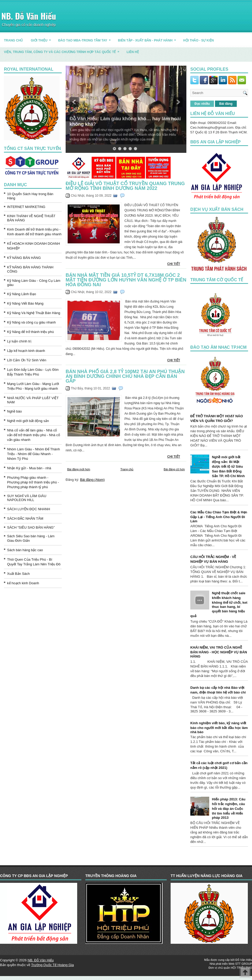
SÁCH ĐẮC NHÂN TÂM (25, 518)
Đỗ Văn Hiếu (244, 960)
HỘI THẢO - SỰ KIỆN (198, 40)
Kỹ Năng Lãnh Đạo (22, 294)
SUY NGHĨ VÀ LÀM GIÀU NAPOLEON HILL (27, 498)
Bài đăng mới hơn (79, 469)
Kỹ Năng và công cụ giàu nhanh (31, 322)
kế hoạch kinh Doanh (23, 583)
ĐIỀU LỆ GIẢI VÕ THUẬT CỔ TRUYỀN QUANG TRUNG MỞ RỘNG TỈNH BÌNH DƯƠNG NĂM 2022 (125, 186)
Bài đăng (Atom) (92, 480)
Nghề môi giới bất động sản (28, 421)
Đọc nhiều (202, 104)
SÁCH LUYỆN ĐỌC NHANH (29, 509)
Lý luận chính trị (19, 341)
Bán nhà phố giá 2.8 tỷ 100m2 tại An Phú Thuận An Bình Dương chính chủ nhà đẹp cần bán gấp (125, 376)
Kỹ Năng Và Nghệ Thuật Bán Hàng (34, 313)
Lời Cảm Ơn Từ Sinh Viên (27, 360)
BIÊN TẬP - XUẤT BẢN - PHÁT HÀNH (149, 38)
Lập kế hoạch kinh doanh (26, 351)
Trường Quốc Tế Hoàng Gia (52, 965)
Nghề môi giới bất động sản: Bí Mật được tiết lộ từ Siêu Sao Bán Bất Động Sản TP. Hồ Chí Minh (228, 466)
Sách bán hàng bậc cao (25, 550)
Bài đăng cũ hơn (174, 469)
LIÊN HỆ (133, 52)
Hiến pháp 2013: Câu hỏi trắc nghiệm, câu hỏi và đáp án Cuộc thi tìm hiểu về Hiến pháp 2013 (229, 808)
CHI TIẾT (174, 264)
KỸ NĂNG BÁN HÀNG (24, 258)
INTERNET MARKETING (26, 207)
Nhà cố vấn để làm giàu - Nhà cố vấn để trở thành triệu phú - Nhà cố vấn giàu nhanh (34, 435)
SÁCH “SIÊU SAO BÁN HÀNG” (31, 527)
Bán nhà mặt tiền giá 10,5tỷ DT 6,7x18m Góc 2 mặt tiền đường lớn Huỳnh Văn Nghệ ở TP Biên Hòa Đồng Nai (126, 280)
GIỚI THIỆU (42, 38)
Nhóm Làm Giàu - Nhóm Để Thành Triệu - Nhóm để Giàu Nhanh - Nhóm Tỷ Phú (33, 454)
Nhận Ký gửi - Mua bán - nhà (29, 468)
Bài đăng (226, 104)
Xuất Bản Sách (18, 574)
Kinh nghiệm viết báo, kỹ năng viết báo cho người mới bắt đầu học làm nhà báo (219, 728)
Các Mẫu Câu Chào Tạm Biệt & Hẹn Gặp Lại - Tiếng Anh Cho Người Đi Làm (219, 517)
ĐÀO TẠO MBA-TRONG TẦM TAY (86, 38)
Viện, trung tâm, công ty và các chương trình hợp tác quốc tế (63, 50)
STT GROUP (244, 964)
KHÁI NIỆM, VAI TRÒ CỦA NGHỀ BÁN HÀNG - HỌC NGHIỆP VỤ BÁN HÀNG (219, 652)
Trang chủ (127, 469)
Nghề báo (14, 411)
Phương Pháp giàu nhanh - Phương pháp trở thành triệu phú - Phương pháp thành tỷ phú (33, 482)
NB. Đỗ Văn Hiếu (29, 16)
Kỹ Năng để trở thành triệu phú (30, 332)
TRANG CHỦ (13, 40)
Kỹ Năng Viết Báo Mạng (25, 303)
